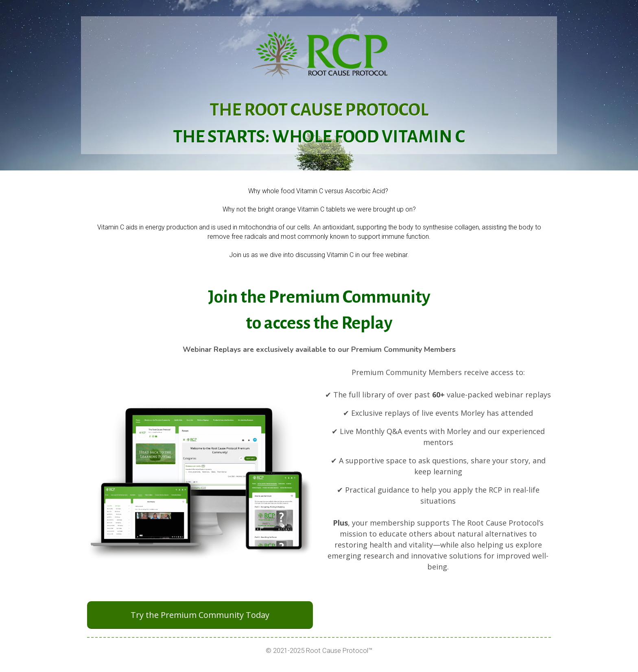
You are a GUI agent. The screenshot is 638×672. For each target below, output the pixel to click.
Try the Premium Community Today (200, 615)
